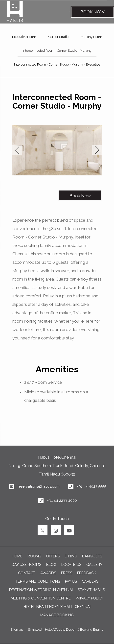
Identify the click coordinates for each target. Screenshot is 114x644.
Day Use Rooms (26, 564)
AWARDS (48, 573)
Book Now (92, 12)
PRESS (67, 573)
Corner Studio (58, 37)
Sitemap (17, 630)
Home (17, 556)
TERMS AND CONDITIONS (38, 581)
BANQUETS (92, 556)
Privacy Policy (90, 598)
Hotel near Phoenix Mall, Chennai (57, 607)
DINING (71, 556)
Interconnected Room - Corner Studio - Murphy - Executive (57, 64)
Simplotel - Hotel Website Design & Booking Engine (66, 630)
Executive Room (24, 37)
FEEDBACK (87, 573)
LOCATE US (71, 564)
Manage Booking (57, 615)
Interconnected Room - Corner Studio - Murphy (57, 51)
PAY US (71, 581)
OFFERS (53, 556)
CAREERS (90, 581)
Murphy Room (91, 37)
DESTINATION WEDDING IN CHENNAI (41, 590)
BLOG (51, 564)
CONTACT (27, 573)
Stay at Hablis (91, 590)
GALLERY (94, 564)
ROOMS (34, 556)
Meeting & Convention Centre (41, 598)
